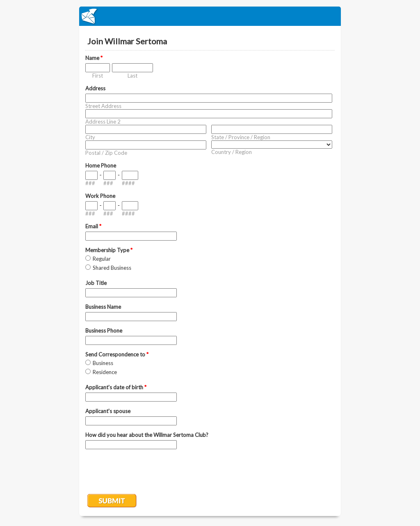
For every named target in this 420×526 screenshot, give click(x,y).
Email (93, 226)
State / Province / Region (241, 137)
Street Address (103, 106)
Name (94, 58)
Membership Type (109, 250)
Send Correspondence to (117, 354)
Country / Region (232, 152)
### (90, 183)
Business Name (103, 307)
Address (95, 88)
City (90, 137)
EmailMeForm (210, 16)
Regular (102, 259)
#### (128, 183)
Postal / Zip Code (106, 153)
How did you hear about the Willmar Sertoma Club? (147, 435)
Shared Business (112, 268)
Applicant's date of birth (116, 387)
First (98, 76)
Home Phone (101, 165)
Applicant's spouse (108, 411)
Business (103, 363)
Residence (105, 372)
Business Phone (104, 331)
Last (132, 76)
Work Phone (100, 196)
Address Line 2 (103, 122)
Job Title (96, 283)
